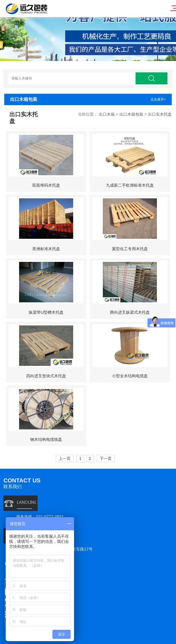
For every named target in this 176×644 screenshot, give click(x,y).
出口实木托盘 (160, 114)
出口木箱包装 (131, 114)
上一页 (65, 458)
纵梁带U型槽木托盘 (46, 312)
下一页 (106, 458)
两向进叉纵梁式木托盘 (130, 312)
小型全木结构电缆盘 (130, 376)
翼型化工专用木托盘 (130, 249)
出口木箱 (107, 114)
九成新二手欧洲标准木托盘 (130, 185)
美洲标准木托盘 (46, 249)
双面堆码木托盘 (46, 185)
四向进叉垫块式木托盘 (46, 376)
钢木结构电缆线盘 (46, 439)
